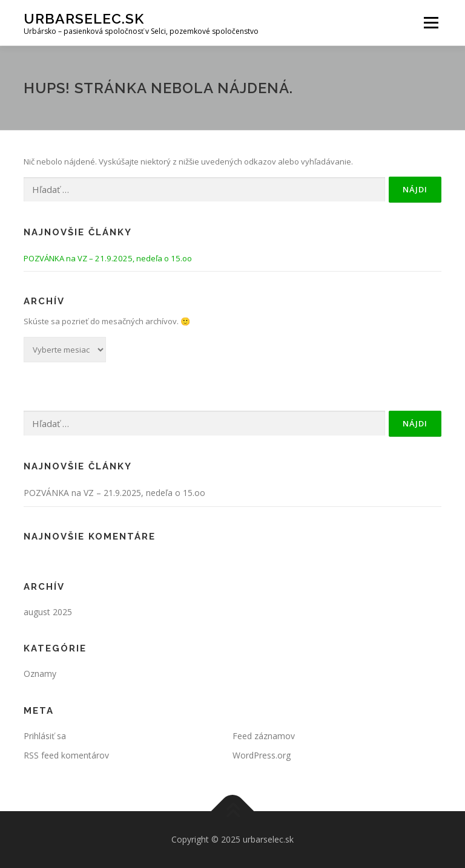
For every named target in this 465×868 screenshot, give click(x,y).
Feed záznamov (264, 736)
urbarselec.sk (84, 18)
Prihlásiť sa (45, 736)
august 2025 (48, 612)
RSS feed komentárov (66, 755)
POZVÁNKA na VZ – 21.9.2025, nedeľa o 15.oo (108, 258)
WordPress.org (262, 755)
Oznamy (40, 674)
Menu (431, 22)
